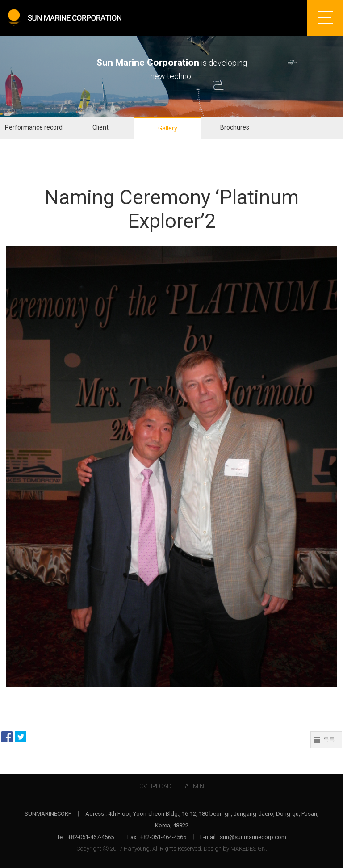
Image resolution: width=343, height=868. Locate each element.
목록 (329, 740)
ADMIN (195, 786)
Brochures (235, 127)
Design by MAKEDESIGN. (235, 849)
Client (100, 127)
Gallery (168, 128)
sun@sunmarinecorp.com (253, 837)
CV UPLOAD (155, 786)
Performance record (34, 127)
